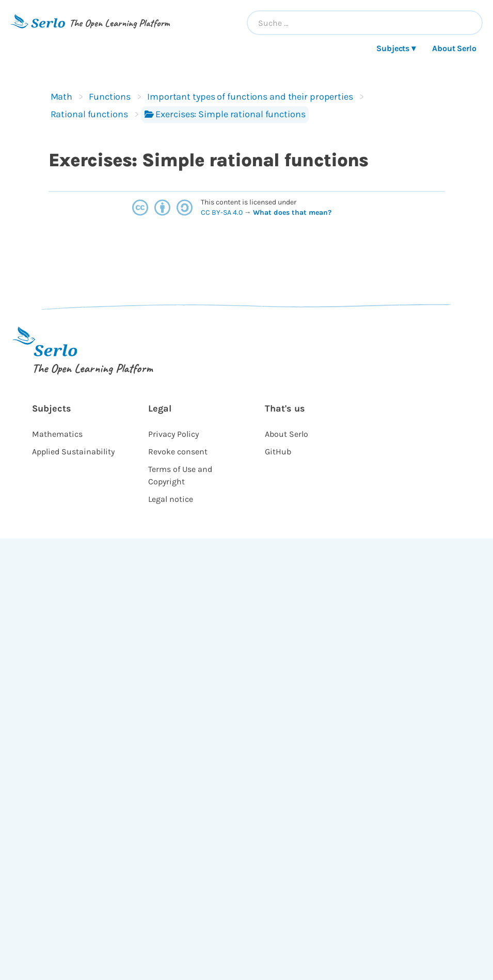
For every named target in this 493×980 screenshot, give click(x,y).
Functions (110, 97)
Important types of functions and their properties (250, 97)
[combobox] (365, 23)
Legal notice (171, 499)
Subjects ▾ (396, 48)
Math (62, 97)
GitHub (278, 452)
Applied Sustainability (73, 452)
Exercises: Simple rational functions (225, 114)
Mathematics (57, 434)
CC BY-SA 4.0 (222, 212)
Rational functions (89, 114)
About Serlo (454, 48)
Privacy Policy (173, 434)
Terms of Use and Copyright (180, 475)
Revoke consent (178, 452)
